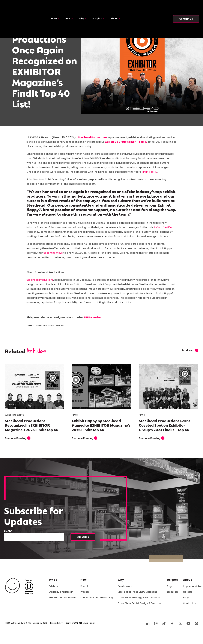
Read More (190, 352)
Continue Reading (18, 440)
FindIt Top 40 (150, 174)
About (115, 6)
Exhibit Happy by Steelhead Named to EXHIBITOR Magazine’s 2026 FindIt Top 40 (101, 427)
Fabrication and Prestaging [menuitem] (97, 599)
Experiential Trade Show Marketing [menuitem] (138, 594)
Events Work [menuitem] (125, 588)
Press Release (57, 327)
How (69, 6)
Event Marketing (14, 417)
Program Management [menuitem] (62, 599)
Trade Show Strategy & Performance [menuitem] (139, 599)
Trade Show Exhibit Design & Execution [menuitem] (140, 605)
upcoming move (53, 255)
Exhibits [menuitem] (53, 588)
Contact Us (186, 6)
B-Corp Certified (163, 229)
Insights (98, 6)
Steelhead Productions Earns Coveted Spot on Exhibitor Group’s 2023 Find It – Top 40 (165, 427)
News (46, 327)
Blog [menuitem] (169, 588)
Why (83, 6)
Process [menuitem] (85, 594)
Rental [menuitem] (84, 588)
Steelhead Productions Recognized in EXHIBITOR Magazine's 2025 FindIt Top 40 (32, 427)
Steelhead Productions (40, 282)
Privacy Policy (56, 625)
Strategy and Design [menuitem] (61, 594)
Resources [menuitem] (173, 594)
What (55, 6)
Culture (38, 327)
